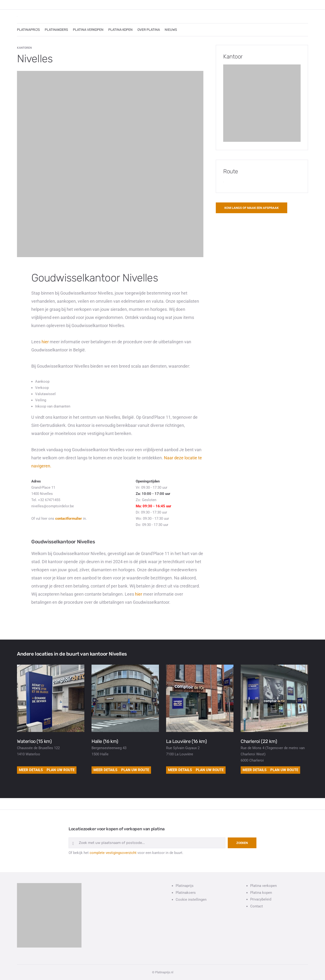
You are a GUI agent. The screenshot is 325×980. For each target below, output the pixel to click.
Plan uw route (61, 770)
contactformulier (69, 519)
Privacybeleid (261, 899)
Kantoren (24, 48)
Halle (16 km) (105, 741)
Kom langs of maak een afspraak (252, 208)
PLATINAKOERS (56, 30)
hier (45, 342)
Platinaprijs (185, 886)
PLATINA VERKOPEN (88, 30)
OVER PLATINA (149, 30)
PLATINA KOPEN (120, 30)
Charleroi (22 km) (259, 741)
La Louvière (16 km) (186, 741)
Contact (257, 906)
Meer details (31, 770)
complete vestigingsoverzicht (113, 853)
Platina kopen (261, 893)
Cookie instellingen (191, 900)
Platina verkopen (263, 886)
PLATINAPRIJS (28, 30)
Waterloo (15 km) (34, 741)
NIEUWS (171, 30)
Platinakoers (186, 893)
